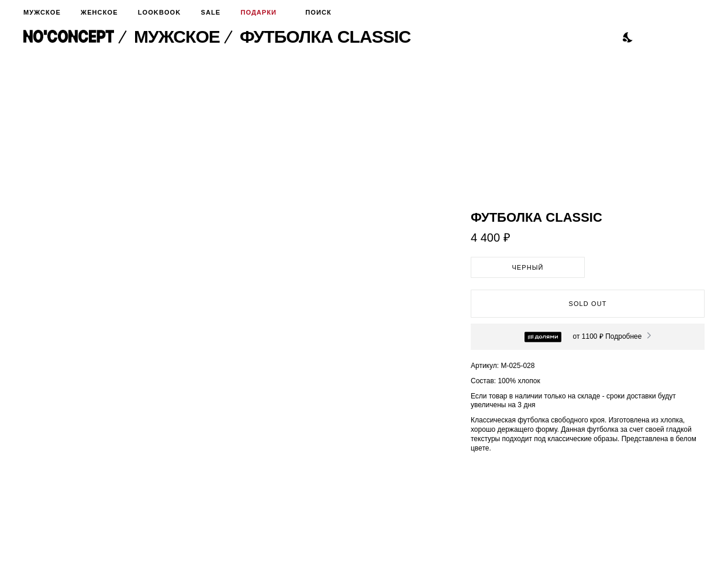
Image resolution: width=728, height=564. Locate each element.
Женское (99, 12)
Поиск (314, 12)
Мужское (42, 12)
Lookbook (160, 12)
